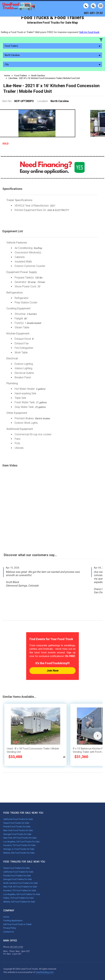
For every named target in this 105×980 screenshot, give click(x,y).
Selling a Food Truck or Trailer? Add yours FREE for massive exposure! (50, 32)
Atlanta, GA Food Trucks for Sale (19, 853)
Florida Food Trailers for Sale (17, 876)
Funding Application (13, 920)
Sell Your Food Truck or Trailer (17, 924)
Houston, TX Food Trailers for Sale (20, 890)
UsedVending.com (45, 972)
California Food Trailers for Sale (18, 872)
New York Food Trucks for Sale (18, 830)
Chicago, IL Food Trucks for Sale (19, 849)
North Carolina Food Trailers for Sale (20, 883)
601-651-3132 (17, 947)
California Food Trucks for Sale (18, 819)
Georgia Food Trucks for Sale (17, 834)
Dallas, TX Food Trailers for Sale (18, 898)
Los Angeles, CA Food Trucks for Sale (21, 842)
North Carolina (53, 55)
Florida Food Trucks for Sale (17, 827)
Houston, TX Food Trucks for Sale (19, 845)
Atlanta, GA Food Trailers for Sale (19, 902)
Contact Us (9, 932)
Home (6, 917)
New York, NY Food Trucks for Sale (20, 838)
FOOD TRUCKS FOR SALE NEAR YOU (23, 813)
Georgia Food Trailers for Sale (18, 879)
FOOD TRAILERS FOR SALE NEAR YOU (24, 862)
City (53, 64)
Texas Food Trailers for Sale (16, 868)
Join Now (52, 671)
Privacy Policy (10, 928)
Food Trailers (53, 46)
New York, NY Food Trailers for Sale (20, 887)
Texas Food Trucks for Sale (16, 823)
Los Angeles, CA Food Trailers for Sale (22, 894)
